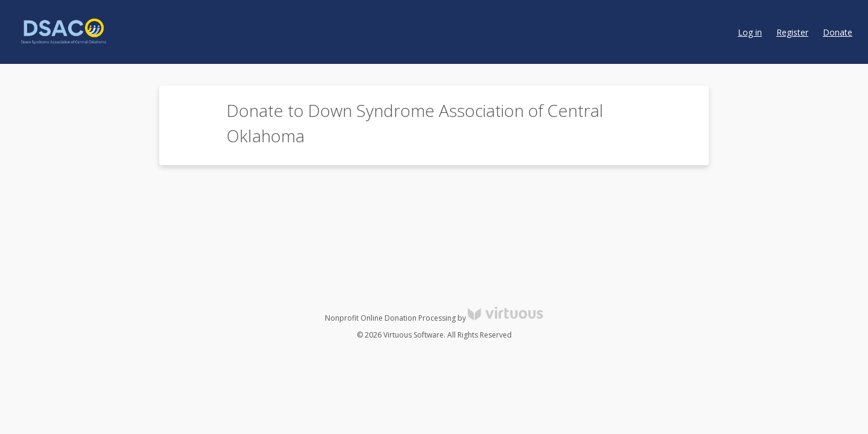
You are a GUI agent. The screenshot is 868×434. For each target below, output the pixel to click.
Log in (750, 32)
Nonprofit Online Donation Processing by (434, 318)
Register (792, 32)
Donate (838, 32)
